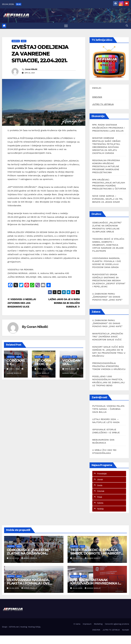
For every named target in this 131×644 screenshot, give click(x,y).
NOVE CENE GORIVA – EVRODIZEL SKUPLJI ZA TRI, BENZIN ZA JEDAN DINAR (108, 199)
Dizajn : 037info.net (11, 627)
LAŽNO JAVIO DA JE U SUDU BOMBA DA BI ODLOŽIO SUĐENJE (64, 303)
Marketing (98, 624)
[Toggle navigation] (66, 26)
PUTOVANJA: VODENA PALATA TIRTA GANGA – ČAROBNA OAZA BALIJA (108, 409)
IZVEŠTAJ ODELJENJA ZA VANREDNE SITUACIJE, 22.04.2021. (40, 54)
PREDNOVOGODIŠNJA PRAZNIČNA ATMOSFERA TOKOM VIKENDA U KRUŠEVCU (109, 366)
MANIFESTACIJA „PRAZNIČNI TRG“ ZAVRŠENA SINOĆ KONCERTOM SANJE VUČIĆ (108, 337)
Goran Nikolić (31, 69)
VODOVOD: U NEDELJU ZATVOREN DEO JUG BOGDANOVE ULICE (22, 303)
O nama (77, 624)
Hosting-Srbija (34, 627)
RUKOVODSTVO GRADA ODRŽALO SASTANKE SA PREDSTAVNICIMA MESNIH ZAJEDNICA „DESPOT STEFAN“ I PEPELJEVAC (109, 280)
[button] (127, 26)
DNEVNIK (97, 97)
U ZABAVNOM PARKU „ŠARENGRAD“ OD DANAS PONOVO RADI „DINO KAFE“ (107, 297)
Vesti (24, 41)
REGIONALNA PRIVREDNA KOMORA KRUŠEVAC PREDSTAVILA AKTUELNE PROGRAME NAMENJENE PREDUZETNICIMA (106, 166)
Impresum (87, 624)
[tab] (109, 474)
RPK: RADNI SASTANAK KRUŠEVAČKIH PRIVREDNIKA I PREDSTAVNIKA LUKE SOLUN (108, 128)
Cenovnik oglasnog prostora (117, 624)
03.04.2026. (78, 588)
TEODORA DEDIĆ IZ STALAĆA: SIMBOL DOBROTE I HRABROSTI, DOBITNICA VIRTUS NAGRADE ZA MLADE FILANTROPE (108, 245)
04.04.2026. (15, 558)
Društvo (16, 41)
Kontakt (126, 630)
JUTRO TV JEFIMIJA (103, 104)
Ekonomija (75, 576)
